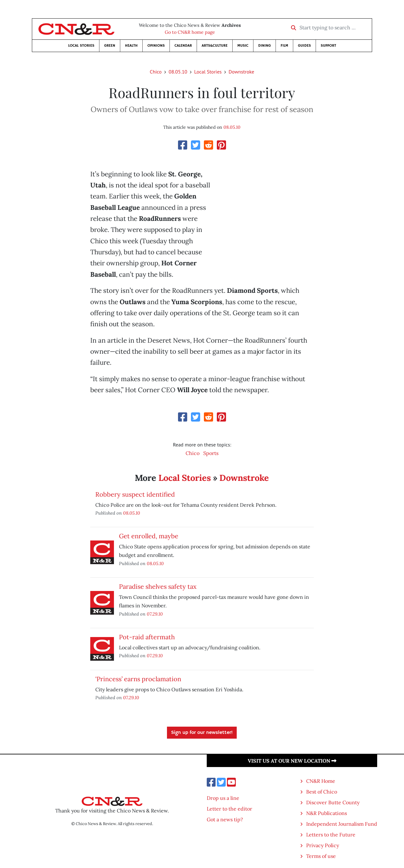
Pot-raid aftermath (147, 637)
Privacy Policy (323, 845)
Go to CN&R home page (190, 32)
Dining (264, 46)
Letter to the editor (229, 809)
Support (328, 46)
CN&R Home (321, 781)
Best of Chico (322, 792)
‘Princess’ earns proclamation (138, 679)
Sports (211, 453)
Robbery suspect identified (135, 494)
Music (243, 46)
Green (110, 46)
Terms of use (321, 856)
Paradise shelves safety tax (158, 586)
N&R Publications (327, 813)
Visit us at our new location (292, 761)
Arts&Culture (215, 46)
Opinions (156, 46)
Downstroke (241, 72)
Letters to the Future (331, 835)
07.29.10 (155, 614)
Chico (156, 72)
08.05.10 (178, 72)
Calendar (183, 46)
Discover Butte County (333, 802)
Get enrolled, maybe (149, 536)
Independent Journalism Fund (342, 824)
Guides (304, 46)
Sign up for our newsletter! (202, 733)
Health (131, 46)
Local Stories (81, 46)
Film (284, 46)
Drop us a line (223, 798)
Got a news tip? (225, 819)
